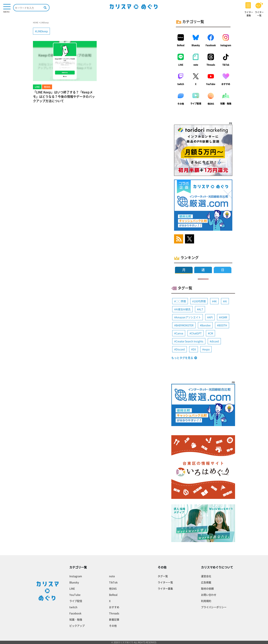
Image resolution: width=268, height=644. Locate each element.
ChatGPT (196, 333)
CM (211, 333)
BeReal (181, 45)
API (211, 317)
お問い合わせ (209, 595)
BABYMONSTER (185, 325)
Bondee (206, 325)
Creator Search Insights (190, 341)
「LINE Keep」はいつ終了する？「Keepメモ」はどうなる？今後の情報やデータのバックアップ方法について (64, 96)
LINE (181, 65)
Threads (211, 65)
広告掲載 (206, 582)
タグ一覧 (163, 576)
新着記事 (114, 619)
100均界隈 (200, 301)
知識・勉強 (226, 104)
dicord (215, 341)
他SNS (211, 104)
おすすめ (226, 84)
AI (226, 301)
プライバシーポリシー (214, 607)
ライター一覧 (165, 582)
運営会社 (206, 576)
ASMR (224, 317)
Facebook (211, 45)
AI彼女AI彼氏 (183, 309)
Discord (180, 349)
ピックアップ (77, 626)
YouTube (211, 84)
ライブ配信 (196, 104)
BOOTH (223, 325)
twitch (181, 84)
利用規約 (206, 601)
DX (194, 349)
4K (215, 301)
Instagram (226, 45)
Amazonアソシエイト (188, 317)
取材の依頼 (207, 588)
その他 (181, 104)
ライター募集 (165, 588)
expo (207, 349)
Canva (179, 333)
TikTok (226, 65)
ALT (201, 309)
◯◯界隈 (181, 301)
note (196, 65)
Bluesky (196, 45)
